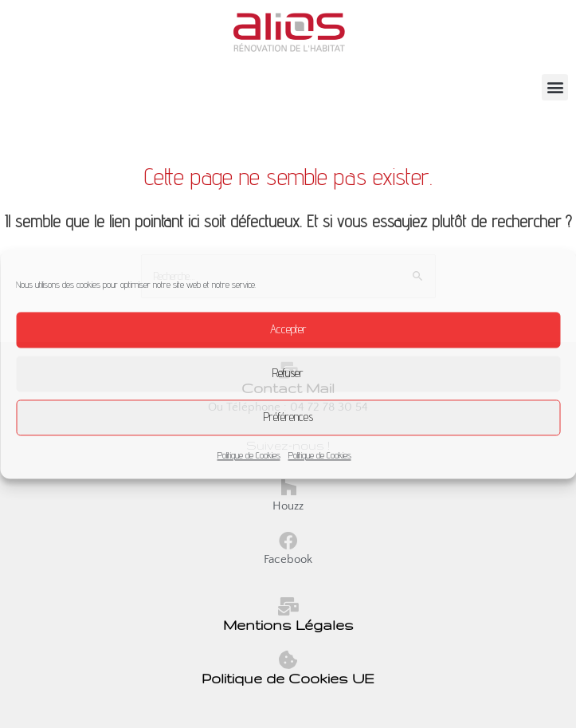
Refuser (288, 373)
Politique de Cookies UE (288, 678)
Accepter (288, 329)
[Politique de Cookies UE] (288, 660)
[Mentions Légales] (288, 606)
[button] (555, 87)
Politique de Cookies (249, 455)
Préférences (288, 417)
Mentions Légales (288, 625)
